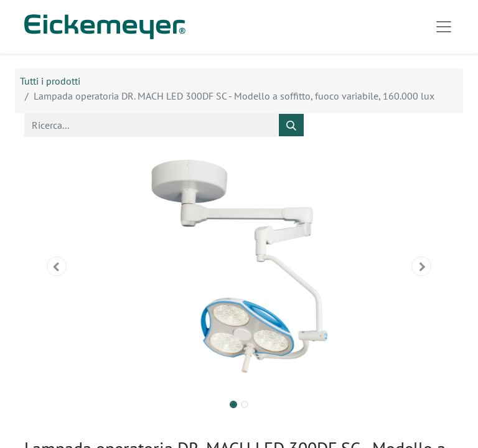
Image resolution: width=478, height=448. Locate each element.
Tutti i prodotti (50, 81)
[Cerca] (291, 125)
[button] (57, 266)
